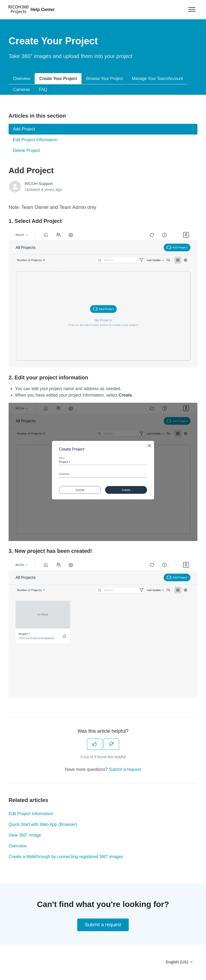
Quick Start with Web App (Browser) (43, 824)
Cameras (21, 90)
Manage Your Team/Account (157, 79)
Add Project (24, 129)
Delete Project (26, 150)
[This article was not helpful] (111, 744)
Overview (22, 79)
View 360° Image (25, 835)
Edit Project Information (31, 814)
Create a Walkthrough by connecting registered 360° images (66, 857)
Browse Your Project (104, 79)
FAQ (43, 90)
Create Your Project (58, 79)
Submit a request (125, 769)
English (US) (180, 962)
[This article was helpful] (95, 744)
